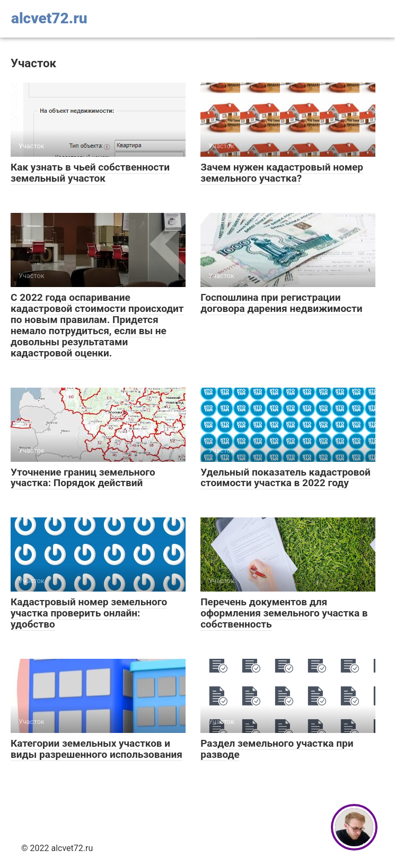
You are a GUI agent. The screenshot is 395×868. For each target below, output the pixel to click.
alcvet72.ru (49, 18)
